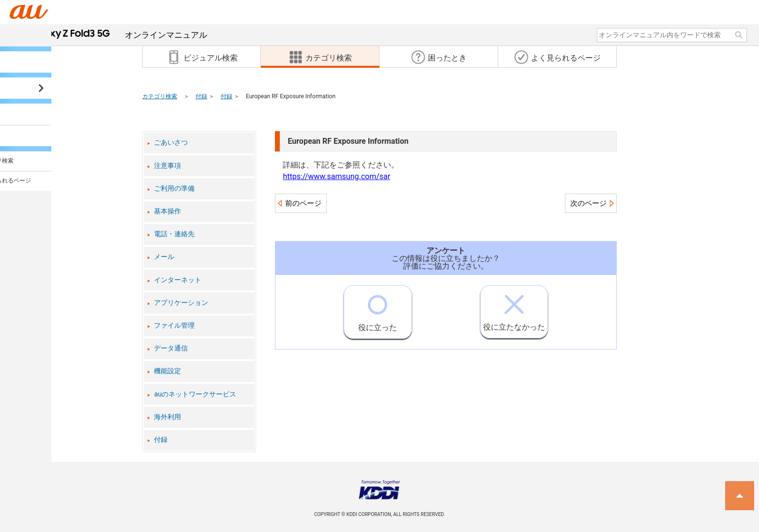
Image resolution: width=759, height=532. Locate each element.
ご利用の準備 (174, 189)
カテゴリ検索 (160, 96)
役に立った (378, 309)
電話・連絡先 (174, 234)
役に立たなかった (514, 309)
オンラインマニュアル (117, 35)
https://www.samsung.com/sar (336, 176)
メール (164, 257)
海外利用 (167, 417)
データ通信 (171, 348)
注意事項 (167, 166)
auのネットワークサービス (195, 394)
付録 (201, 96)
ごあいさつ (171, 143)
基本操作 (167, 211)
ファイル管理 (174, 326)
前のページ (303, 203)
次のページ (588, 203)
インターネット (178, 280)
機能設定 (167, 371)
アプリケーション (181, 303)
